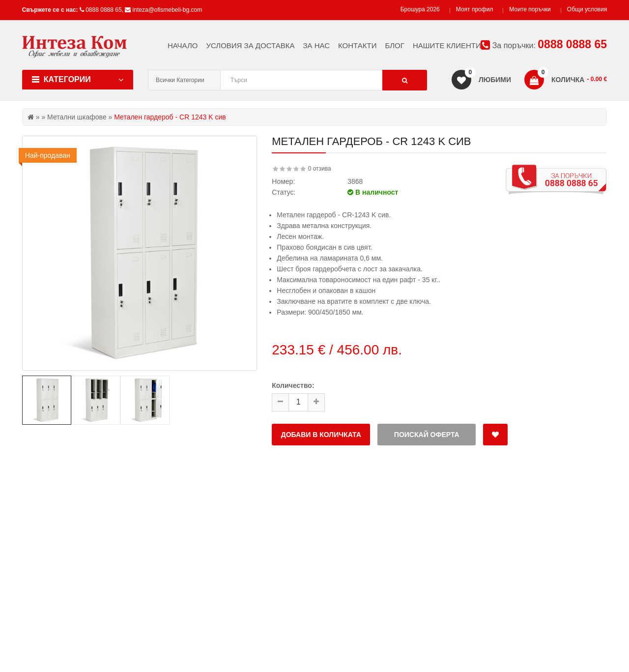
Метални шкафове (77, 117)
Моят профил (475, 9)
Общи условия (587, 9)
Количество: (293, 385)
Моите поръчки (530, 9)
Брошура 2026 (420, 9)
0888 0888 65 (103, 10)
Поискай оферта (427, 435)
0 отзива (320, 169)
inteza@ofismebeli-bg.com (168, 10)
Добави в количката (321, 435)
